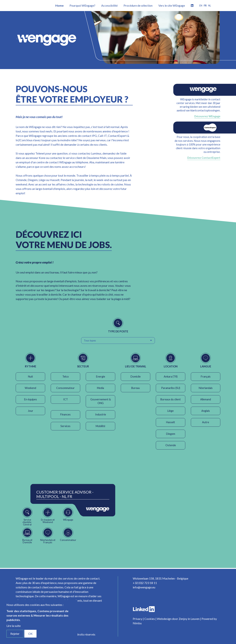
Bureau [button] (136, 388)
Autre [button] (206, 422)
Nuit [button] (31, 377)
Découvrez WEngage (207, 116)
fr (205, 6)
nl (210, 6)
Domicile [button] (136, 377)
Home (59, 5)
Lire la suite (14, 626)
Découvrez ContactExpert (204, 158)
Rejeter (15, 634)
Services (65, 426)
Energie (101, 377)
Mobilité (100, 426)
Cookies (150, 619)
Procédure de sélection (138, 5)
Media (100, 388)
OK (30, 634)
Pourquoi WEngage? (82, 5)
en (201, 6)
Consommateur (65, 388)
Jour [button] (31, 411)
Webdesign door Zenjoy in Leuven (178, 619)
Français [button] (206, 377)
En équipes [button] (31, 399)
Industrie (101, 414)
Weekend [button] (30, 388)
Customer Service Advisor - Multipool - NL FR (65, 494)
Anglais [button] (206, 411)
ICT (66, 399)
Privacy (138, 619)
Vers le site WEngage (172, 5)
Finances (65, 414)
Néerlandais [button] (206, 388)
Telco (66, 377)
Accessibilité (109, 5)
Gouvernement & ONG (101, 401)
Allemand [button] (206, 399)
